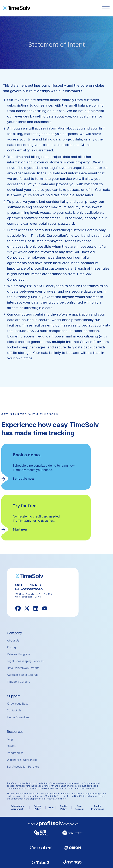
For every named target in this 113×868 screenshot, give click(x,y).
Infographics (15, 753)
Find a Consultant (18, 717)
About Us (13, 641)
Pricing (11, 647)
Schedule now (23, 479)
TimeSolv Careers (19, 682)
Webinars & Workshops (22, 760)
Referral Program (18, 654)
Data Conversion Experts (23, 668)
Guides (11, 746)
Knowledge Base (18, 704)
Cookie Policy (64, 808)
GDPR (51, 808)
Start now (20, 529)
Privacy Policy (38, 808)
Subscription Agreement (17, 808)
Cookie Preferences (98, 808)
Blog (10, 739)
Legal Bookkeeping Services (25, 661)
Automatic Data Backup (22, 675)
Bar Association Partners (23, 767)
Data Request (79, 808)
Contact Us (14, 710)
